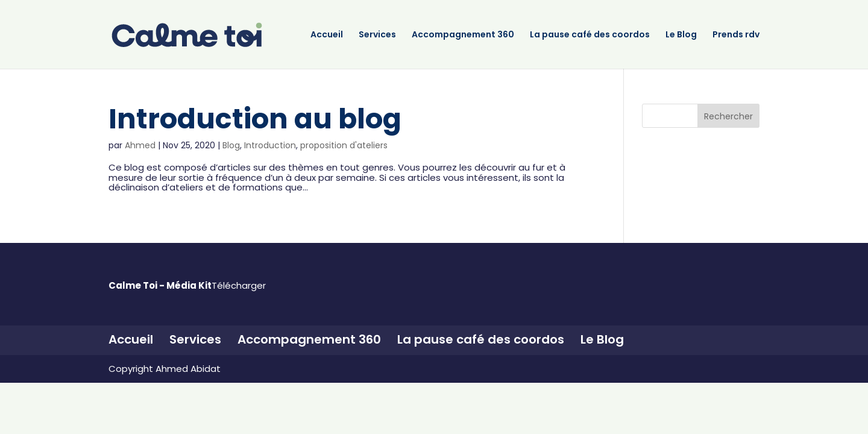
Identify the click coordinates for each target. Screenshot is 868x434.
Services (377, 35)
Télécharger (239, 285)
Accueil (327, 35)
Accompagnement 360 (463, 35)
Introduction (270, 145)
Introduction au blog (255, 119)
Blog (231, 145)
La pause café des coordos (590, 35)
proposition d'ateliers (344, 145)
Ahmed (140, 145)
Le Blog (681, 35)
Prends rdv (736, 35)
